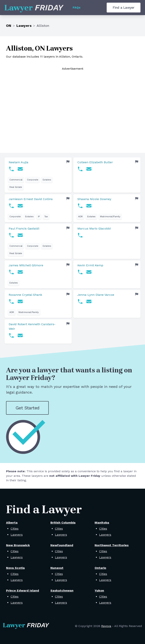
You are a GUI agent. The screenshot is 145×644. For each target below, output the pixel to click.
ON (9, 26)
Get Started (27, 408)
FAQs (77, 7)
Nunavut (57, 568)
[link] (38, 175)
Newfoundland (62, 545)
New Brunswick (18, 545)
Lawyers (24, 26)
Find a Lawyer (124, 7)
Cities (15, 529)
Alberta (12, 523)
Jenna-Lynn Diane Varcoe (96, 295)
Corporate (33, 180)
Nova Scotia (15, 568)
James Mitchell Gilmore (26, 265)
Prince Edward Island (23, 590)
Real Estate (16, 187)
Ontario (100, 568)
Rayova (106, 626)
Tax (46, 216)
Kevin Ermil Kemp (90, 265)
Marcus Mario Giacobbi (94, 228)
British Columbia (63, 523)
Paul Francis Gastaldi (24, 228)
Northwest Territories (112, 545)
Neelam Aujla (19, 162)
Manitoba (102, 523)
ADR (80, 216)
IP (39, 216)
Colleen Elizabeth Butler (95, 162)
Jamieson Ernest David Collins (31, 199)
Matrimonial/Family (110, 216)
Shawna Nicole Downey (94, 199)
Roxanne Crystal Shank (25, 295)
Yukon (99, 590)
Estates (47, 180)
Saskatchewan (62, 590)
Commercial (16, 180)
